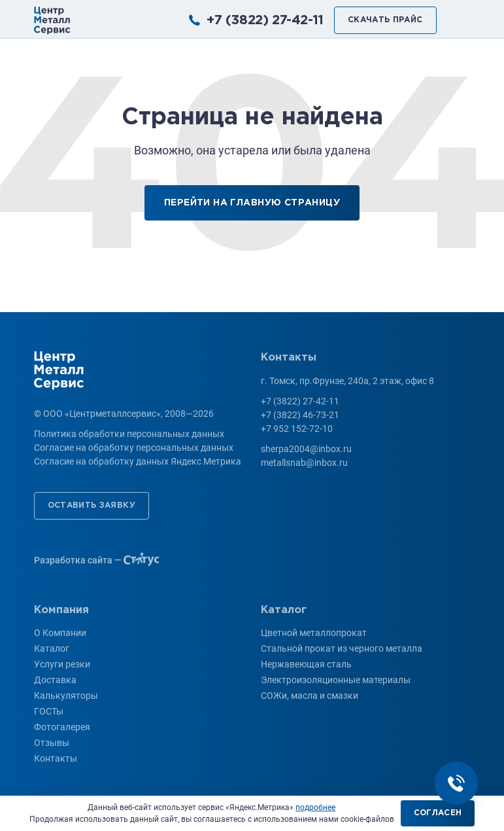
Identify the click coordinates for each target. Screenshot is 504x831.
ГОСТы (49, 711)
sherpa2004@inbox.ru (306, 449)
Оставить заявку (92, 505)
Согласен (438, 813)
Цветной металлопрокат (314, 633)
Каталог (52, 648)
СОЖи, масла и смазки (310, 696)
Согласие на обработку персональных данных (134, 448)
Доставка (55, 680)
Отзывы (52, 743)
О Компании (60, 633)
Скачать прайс (385, 20)
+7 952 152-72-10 (297, 429)
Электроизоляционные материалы (336, 680)
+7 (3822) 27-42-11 (265, 20)
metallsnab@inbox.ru (304, 463)
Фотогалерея (62, 727)
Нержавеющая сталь (306, 664)
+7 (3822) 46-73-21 (300, 415)
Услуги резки (62, 664)
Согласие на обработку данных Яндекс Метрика (138, 461)
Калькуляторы (66, 696)
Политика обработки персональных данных (129, 434)
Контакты (56, 758)
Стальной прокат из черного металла (342, 648)
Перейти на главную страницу (252, 203)
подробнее (315, 807)
